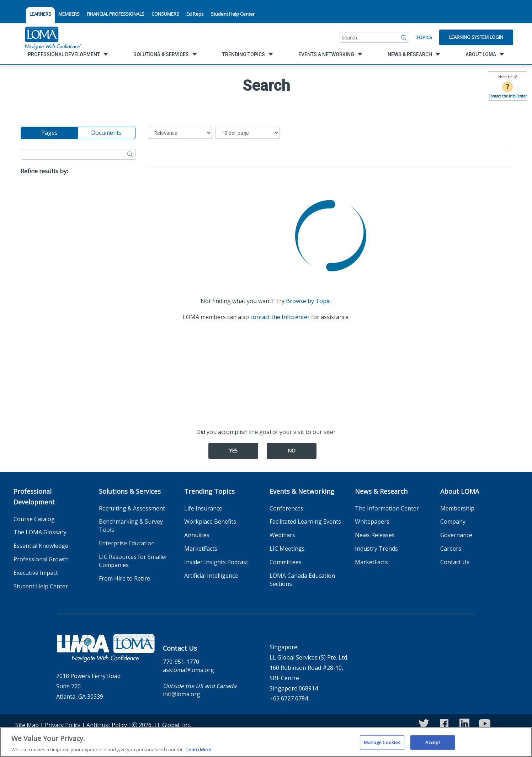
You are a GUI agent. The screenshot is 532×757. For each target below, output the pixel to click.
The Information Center (387, 508)
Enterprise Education (127, 543)
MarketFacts (201, 549)
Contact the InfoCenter (507, 96)
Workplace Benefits (210, 522)
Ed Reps (195, 14)
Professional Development (34, 497)
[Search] (404, 37)
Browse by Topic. (309, 301)
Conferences (286, 508)
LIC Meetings (287, 549)
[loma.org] (53, 37)
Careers (451, 549)
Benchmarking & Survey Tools (131, 526)
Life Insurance (203, 508)
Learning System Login (476, 37)
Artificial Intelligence (211, 576)
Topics (424, 37)
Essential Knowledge (41, 546)
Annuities (197, 535)
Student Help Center (233, 14)
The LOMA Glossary (40, 532)
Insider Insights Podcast (216, 562)
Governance (456, 535)
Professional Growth (41, 559)
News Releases (375, 535)
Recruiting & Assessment (132, 508)
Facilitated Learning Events (305, 522)
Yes (233, 451)
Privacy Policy (63, 725)
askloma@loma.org (188, 670)
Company (453, 522)
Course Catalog (34, 519)
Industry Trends (376, 549)
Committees (286, 562)
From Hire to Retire (124, 578)
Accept (433, 746)
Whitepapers (372, 522)
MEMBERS (69, 14)
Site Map (27, 725)
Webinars (282, 535)
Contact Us (455, 562)
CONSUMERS (165, 14)
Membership (457, 508)
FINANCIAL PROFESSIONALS (116, 14)
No (292, 451)
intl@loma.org (182, 694)
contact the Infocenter (280, 317)
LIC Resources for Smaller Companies (133, 561)
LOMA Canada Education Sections (302, 580)
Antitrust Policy (107, 725)
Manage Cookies (382, 746)
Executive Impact (36, 573)
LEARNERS (40, 14)
